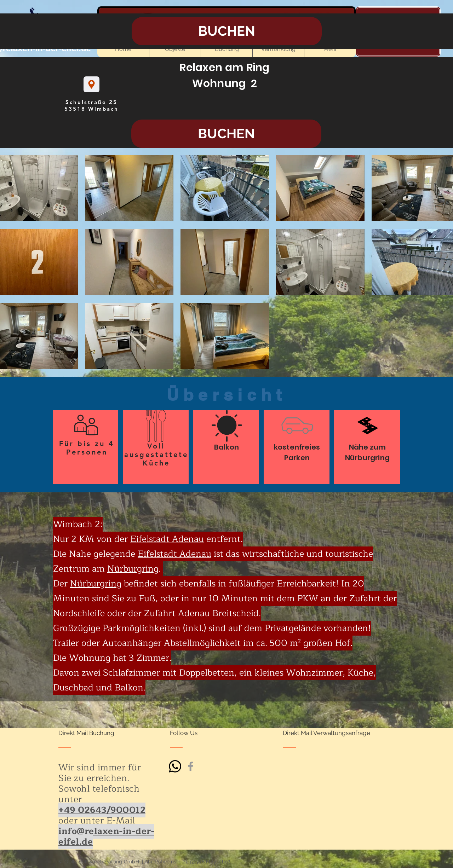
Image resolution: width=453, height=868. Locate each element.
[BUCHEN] (226, 134)
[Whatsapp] (175, 766)
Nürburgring (133, 569)
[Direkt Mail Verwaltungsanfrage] (326, 733)
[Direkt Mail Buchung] (86, 733)
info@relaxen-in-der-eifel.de (106, 837)
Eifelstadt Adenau (167, 539)
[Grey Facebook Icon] (191, 766)
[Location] (91, 84)
